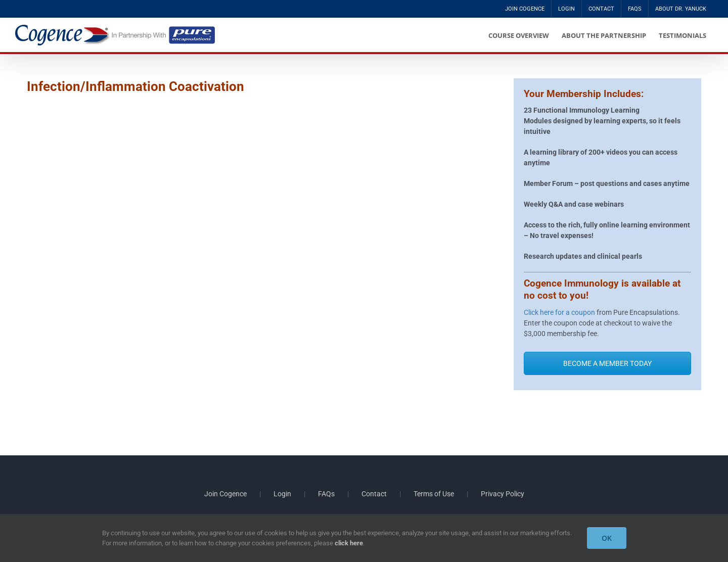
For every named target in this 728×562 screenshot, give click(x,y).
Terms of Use (434, 494)
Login (282, 494)
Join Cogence (225, 494)
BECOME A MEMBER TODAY (607, 363)
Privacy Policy (503, 494)
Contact (374, 494)
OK (607, 538)
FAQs (326, 494)
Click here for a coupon (559, 312)
